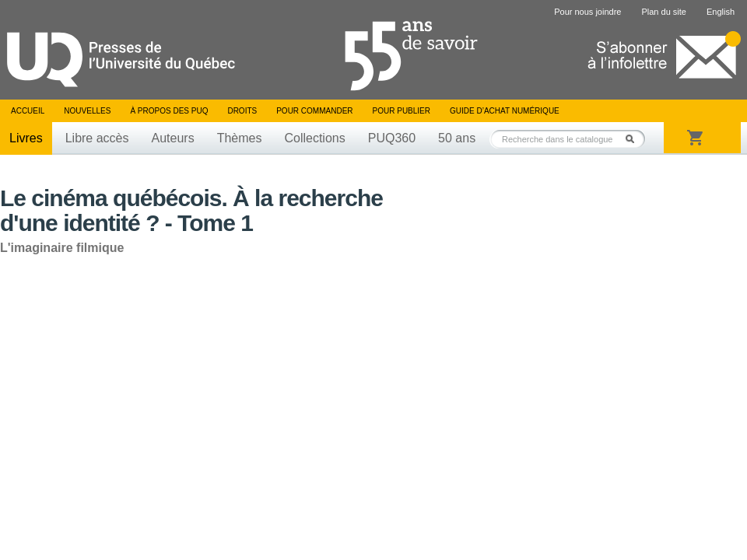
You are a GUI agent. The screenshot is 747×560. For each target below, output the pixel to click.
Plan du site (663, 12)
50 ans (457, 138)
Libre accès (97, 138)
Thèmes (240, 138)
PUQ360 (392, 138)
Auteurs (173, 138)
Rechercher (634, 139)
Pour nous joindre (587, 12)
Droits (242, 111)
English (721, 12)
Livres (26, 138)
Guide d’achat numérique (505, 111)
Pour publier (402, 111)
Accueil (28, 111)
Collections (314, 138)
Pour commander (314, 111)
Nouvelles (87, 111)
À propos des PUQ (169, 111)
